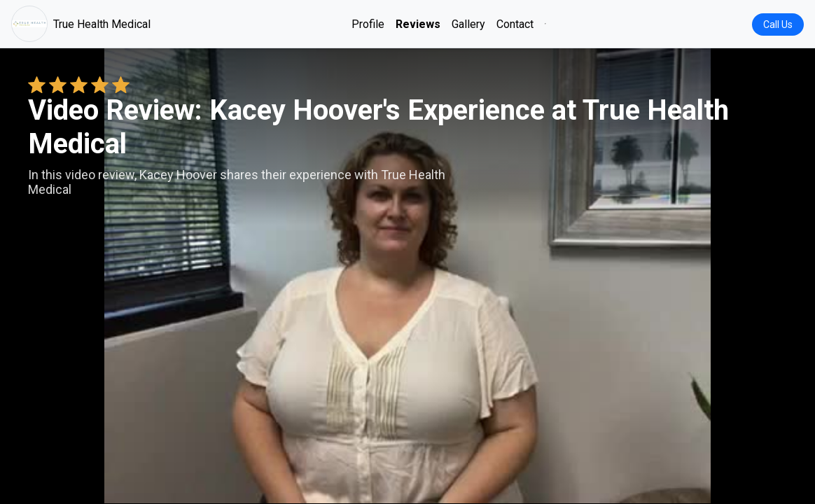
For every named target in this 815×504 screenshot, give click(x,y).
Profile (368, 24)
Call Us (778, 24)
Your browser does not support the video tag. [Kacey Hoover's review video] (407, 276)
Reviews (418, 24)
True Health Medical (81, 24)
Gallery (468, 24)
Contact (515, 24)
